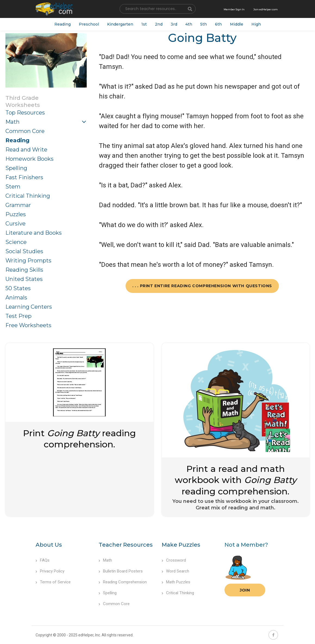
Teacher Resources (126, 545)
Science (16, 242)
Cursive (15, 224)
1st (144, 24)
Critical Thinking (28, 196)
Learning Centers (29, 307)
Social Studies (24, 251)
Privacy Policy (50, 571)
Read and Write (26, 150)
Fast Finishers (24, 177)
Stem (13, 187)
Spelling (16, 168)
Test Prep (18, 316)
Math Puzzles (176, 582)
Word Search (175, 571)
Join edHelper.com (266, 9)
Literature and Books (34, 233)
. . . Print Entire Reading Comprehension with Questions (202, 286)
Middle (237, 24)
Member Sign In (234, 9)
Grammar (18, 205)
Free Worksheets (28, 325)
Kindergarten (120, 24)
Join (245, 590)
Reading (63, 24)
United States (24, 279)
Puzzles (16, 214)
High (256, 24)
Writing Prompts (28, 261)
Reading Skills (24, 270)
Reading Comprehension (123, 582)
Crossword (174, 560)
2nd (159, 24)
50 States (18, 288)
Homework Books (29, 159)
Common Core (25, 131)
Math (13, 122)
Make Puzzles (181, 545)
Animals (16, 298)
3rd (174, 24)
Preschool (89, 24)
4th (189, 24)
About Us (49, 545)
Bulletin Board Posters (121, 571)
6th (218, 24)
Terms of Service (53, 582)
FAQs (43, 560)
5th (204, 24)
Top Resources (25, 113)
